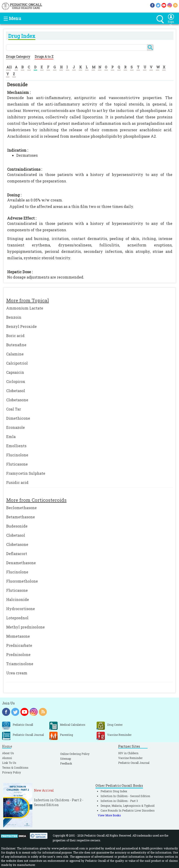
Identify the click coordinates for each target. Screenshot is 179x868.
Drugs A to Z (44, 57)
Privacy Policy (11, 772)
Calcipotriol (17, 363)
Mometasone (18, 636)
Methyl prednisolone (25, 627)
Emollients (16, 446)
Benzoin (14, 317)
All (9, 67)
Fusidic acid (17, 482)
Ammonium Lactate (25, 308)
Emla (11, 437)
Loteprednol (17, 618)
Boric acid (15, 336)
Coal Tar (14, 409)
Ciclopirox (16, 381)
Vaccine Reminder (130, 758)
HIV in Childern (128, 753)
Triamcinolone (20, 664)
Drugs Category (18, 57)
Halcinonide (18, 599)
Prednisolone (18, 654)
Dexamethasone (21, 563)
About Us (8, 753)
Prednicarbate (19, 645)
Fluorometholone (22, 581)
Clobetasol (16, 391)
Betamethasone (21, 517)
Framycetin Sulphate (26, 473)
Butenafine (16, 345)
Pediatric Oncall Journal (134, 763)
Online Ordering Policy (75, 754)
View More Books (109, 815)
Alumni (7, 758)
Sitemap (66, 759)
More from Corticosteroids (36, 500)
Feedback (66, 763)
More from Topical (28, 300)
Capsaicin (15, 372)
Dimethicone (18, 418)
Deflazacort (17, 554)
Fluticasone (17, 464)
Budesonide (17, 526)
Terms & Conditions (15, 768)
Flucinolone (17, 455)
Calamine (15, 354)
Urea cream (17, 673)
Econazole (15, 427)
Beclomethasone (21, 508)
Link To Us (9, 763)
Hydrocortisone (21, 609)
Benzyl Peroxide (21, 326)
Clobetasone (17, 400)
